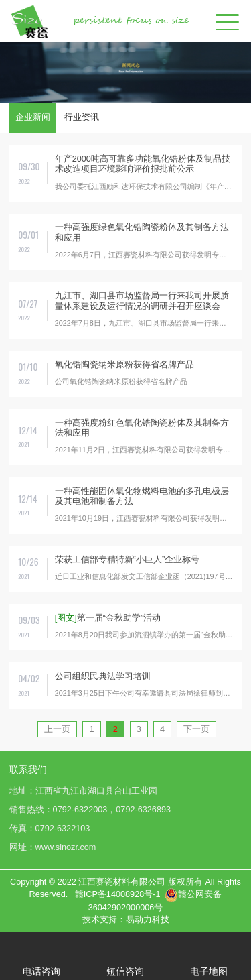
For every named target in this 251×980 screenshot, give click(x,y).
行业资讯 (82, 117)
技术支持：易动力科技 (126, 920)
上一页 (57, 729)
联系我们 (28, 770)
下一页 (196, 729)
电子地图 (209, 971)
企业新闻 (33, 117)
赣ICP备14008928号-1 (118, 894)
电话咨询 (41, 971)
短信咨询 (125, 971)
